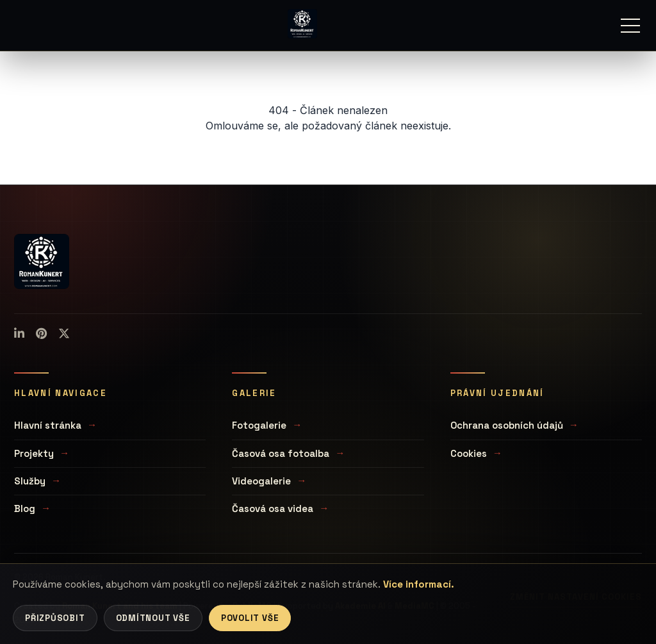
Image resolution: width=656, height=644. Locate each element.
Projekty (34, 453)
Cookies (469, 453)
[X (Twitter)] (64, 334)
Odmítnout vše (153, 618)
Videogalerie (261, 481)
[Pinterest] (41, 334)
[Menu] (630, 26)
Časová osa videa (273, 508)
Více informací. (419, 584)
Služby (30, 481)
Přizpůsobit (55, 618)
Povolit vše (250, 618)
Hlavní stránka (48, 425)
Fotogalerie (259, 425)
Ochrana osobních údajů (507, 425)
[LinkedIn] (19, 334)
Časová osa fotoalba (281, 453)
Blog (25, 508)
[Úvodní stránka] (302, 24)
